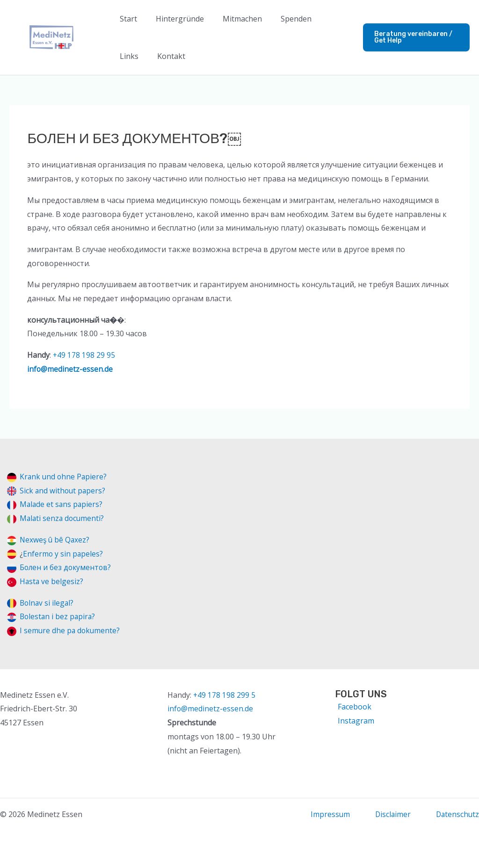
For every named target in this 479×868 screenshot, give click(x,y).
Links (323, 19)
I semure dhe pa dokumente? (71, 630)
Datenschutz (457, 814)
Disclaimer (391, 814)
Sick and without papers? (63, 491)
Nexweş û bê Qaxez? (55, 540)
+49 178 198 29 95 (84, 355)
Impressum (328, 814)
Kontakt (132, 56)
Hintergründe (174, 19)
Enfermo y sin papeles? (63, 554)
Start (127, 19)
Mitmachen (233, 19)
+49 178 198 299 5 (225, 695)
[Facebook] (353, 707)
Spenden (283, 19)
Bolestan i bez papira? (58, 616)
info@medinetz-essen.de (70, 369)
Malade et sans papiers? (62, 504)
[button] (413, 37)
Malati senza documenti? (63, 518)
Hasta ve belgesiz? (52, 581)
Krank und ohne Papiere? (64, 477)
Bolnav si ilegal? (47, 603)
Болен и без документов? (66, 567)
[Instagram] (355, 721)
